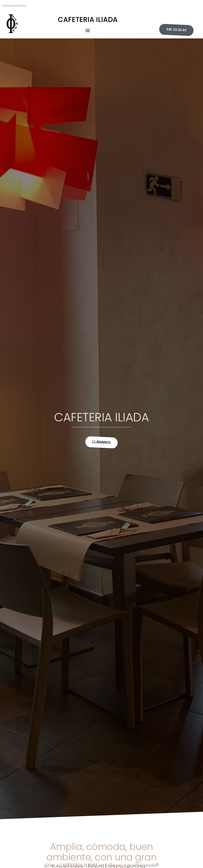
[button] (88, 30)
